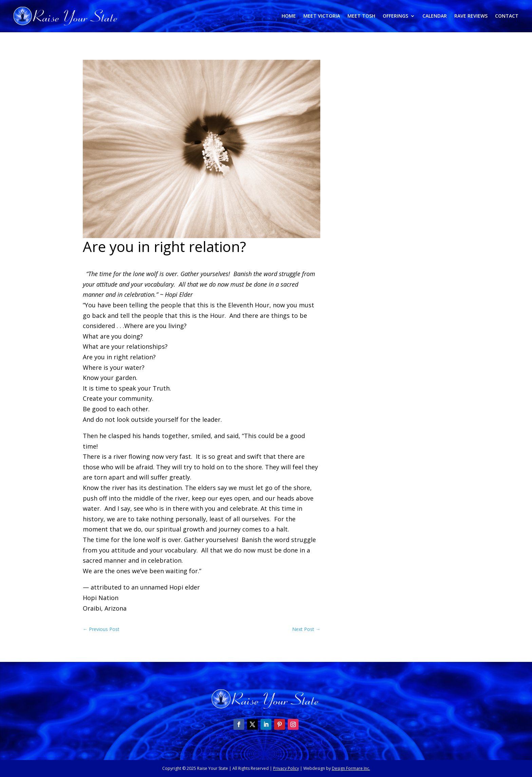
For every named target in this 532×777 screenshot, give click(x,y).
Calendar (435, 16)
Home (289, 16)
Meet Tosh (361, 16)
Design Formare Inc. (351, 768)
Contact (507, 16)
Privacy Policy (286, 768)
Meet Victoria (322, 16)
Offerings (395, 16)
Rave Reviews (471, 16)
